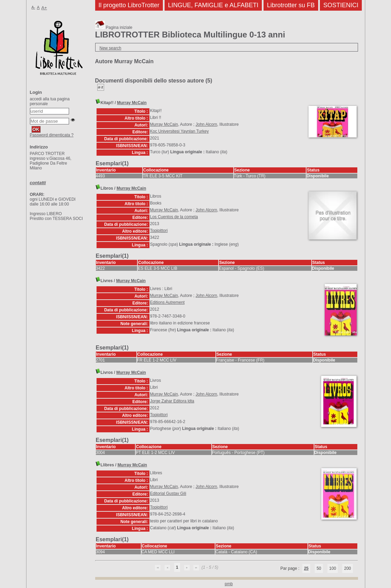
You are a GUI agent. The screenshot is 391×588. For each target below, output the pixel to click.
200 (347, 568)
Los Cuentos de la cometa (174, 217)
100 (333, 568)
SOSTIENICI (341, 5)
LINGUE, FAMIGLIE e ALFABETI (213, 5)
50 (319, 568)
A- (33, 7)
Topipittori (159, 231)
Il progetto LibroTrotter (129, 5)
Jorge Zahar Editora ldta (172, 401)
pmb (229, 584)
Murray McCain (132, 103)
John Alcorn (206, 124)
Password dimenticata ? (52, 135)
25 (306, 568)
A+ (44, 8)
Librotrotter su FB (291, 5)
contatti (38, 183)
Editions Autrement (167, 302)
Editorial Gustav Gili (168, 493)
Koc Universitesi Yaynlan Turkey (180, 131)
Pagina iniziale (114, 27)
